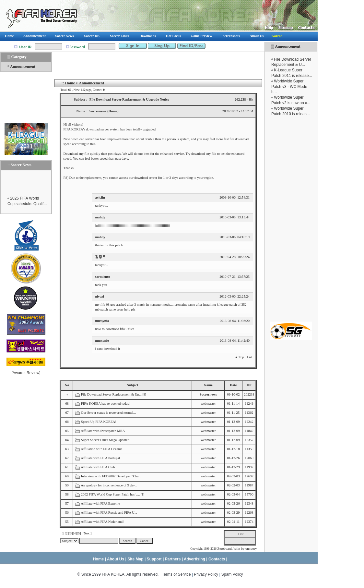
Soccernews (208, 394)
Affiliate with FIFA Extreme (100, 503)
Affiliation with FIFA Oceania (101, 449)
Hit (249, 385)
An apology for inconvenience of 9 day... (109, 485)
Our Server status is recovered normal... (108, 413)
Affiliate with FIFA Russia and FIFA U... (109, 513)
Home (70, 83)
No (67, 385)
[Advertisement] (291, 219)
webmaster (208, 404)
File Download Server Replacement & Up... (111, 394)
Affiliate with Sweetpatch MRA (103, 431)
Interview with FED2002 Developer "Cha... (111, 476)
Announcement (288, 46)
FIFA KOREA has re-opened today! (106, 404)
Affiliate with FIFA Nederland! (102, 522)
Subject (133, 385)
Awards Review (26, 373)
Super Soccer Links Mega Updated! (106, 440)
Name (208, 385)
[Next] (87, 533)
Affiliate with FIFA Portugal (100, 458)
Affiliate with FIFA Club (98, 467)
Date (233, 385)
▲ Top (239, 357)
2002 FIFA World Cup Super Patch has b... (111, 494)
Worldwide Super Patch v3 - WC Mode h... (289, 87)
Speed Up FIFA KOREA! (99, 422)
